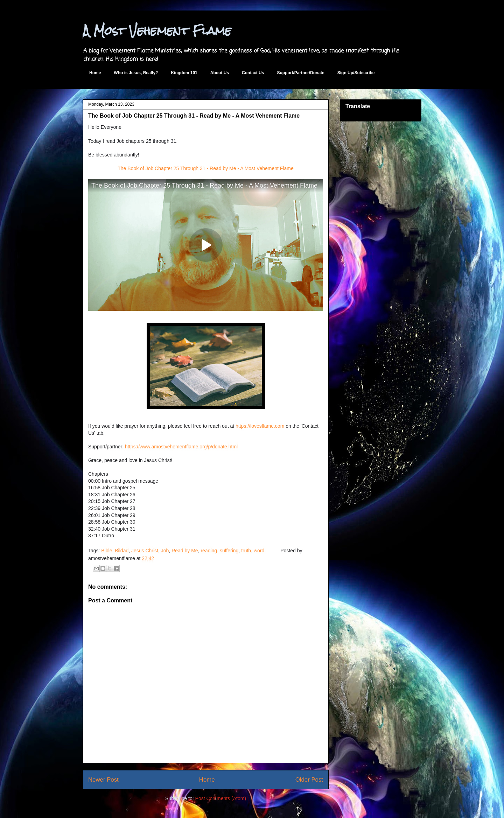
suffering (229, 551)
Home (95, 73)
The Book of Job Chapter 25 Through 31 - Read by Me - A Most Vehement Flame (205, 168)
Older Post (309, 780)
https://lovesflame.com (260, 426)
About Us (220, 73)
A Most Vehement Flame (157, 31)
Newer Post (103, 780)
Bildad (122, 551)
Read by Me (185, 551)
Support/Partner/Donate (300, 73)
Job (165, 551)
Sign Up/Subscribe (356, 73)
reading (209, 551)
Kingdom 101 (184, 73)
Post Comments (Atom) (221, 798)
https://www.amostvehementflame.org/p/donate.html (181, 447)
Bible (107, 551)
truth (246, 551)
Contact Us (253, 73)
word (259, 551)
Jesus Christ (145, 551)
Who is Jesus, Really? (136, 73)
